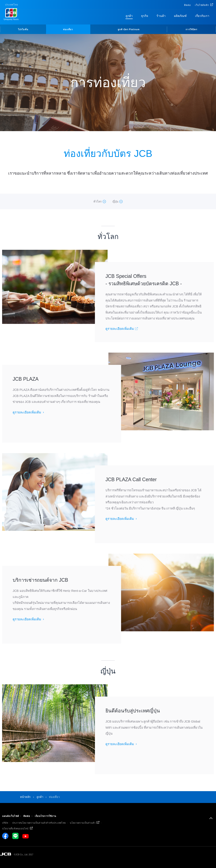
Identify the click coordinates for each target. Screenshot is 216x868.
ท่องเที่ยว (68, 29)
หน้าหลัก (25, 797)
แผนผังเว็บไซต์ (11, 816)
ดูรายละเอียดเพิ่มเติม (120, 329)
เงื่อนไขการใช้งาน (46, 816)
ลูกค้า (129, 16)
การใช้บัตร (191, 29)
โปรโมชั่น (23, 29)
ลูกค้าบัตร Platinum (129, 29)
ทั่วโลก (98, 202)
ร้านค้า (161, 16)
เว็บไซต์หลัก (202, 5)
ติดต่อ (188, 5)
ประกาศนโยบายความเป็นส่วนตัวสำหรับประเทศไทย (39, 823)
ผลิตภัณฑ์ (180, 16)
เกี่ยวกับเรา (202, 16)
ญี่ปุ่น (115, 202)
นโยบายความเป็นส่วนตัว (83, 823)
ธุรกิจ (145, 16)
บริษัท (5, 823)
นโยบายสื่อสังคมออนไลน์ (15, 829)
